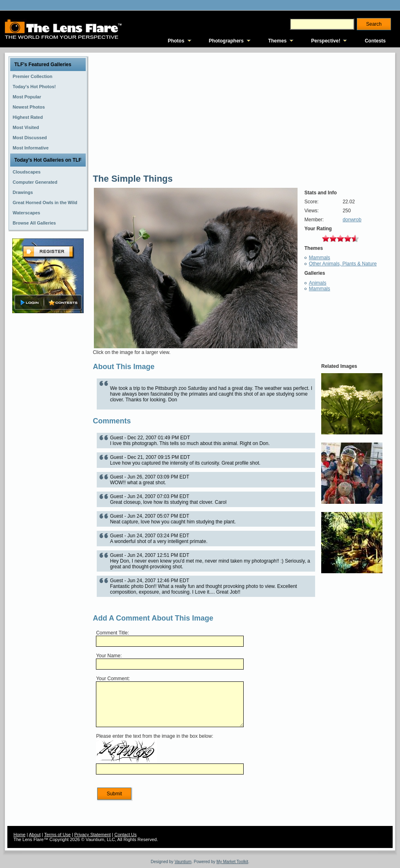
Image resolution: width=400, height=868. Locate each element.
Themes (277, 41)
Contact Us (125, 835)
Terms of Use (57, 835)
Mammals (320, 258)
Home (19, 835)
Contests (375, 41)
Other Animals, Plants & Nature (343, 264)
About (35, 835)
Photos (176, 41)
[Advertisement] (48, 444)
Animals (318, 283)
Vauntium (183, 862)
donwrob (352, 220)
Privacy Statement (92, 835)
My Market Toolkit (232, 862)
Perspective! (326, 41)
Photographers (226, 41)
